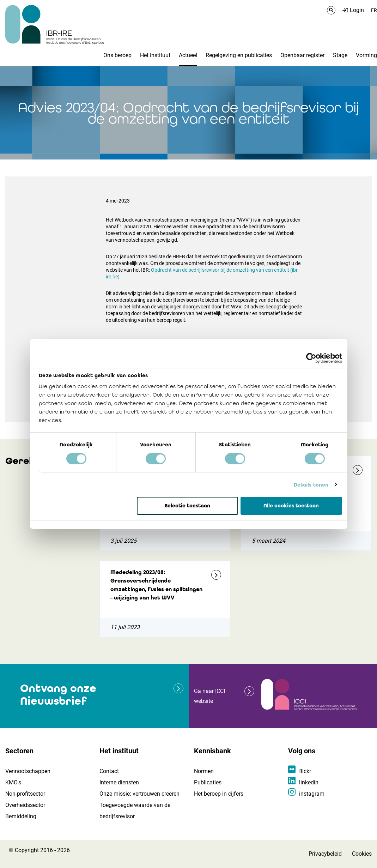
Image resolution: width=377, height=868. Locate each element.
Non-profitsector (25, 794)
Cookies (362, 854)
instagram (312, 794)
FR (374, 10)
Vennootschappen (28, 771)
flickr (305, 771)
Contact (109, 771)
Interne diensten (119, 782)
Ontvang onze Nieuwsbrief (58, 695)
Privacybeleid (325, 854)
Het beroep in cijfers (219, 794)
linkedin (309, 782)
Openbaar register (302, 55)
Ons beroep (117, 55)
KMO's (13, 782)
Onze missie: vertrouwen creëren (139, 794)
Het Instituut (155, 55)
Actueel (188, 55)
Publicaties (208, 782)
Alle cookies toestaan (291, 506)
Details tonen (311, 484)
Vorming (366, 55)
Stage (340, 55)
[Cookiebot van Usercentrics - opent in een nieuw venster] (311, 358)
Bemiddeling (21, 816)
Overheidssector (25, 805)
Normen (204, 771)
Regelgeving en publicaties (239, 55)
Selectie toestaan (187, 506)
